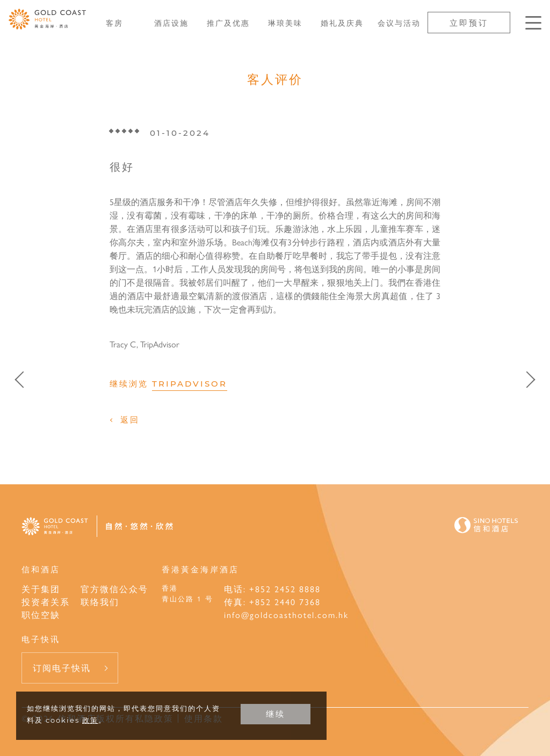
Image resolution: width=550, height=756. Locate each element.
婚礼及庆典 (342, 23)
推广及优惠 (228, 23)
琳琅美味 (285, 23)
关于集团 (41, 589)
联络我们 (100, 602)
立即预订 (469, 22)
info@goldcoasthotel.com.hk (286, 615)
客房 (114, 23)
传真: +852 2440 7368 (272, 602)
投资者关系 (46, 602)
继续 (276, 714)
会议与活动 (399, 23)
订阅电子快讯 (62, 668)
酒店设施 (171, 23)
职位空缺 (41, 615)
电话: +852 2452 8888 (272, 589)
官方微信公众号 (114, 589)
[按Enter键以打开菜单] (533, 23)
